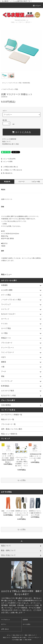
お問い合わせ (5, 629)
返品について (6, 142)
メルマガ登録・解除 (17, 640)
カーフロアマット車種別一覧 (12, 415)
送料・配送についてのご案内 (12, 429)
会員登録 (25, 620)
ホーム (4, 83)
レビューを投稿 (6, 161)
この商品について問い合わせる (11, 170)
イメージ (21, 182)
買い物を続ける (6, 173)
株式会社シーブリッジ (34, 613)
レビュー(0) (36, 182)
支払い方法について (18, 635)
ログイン (4, 624)
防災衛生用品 (26, 83)
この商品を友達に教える (9, 167)
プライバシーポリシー (34, 637)
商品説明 (7, 182)
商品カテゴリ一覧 (8, 419)
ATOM (30, 640)
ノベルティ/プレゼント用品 (14, 83)
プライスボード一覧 (8, 424)
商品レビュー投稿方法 (9, 434)
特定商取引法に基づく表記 (11, 144)
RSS (26, 640)
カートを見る (26, 624)
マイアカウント (6, 620)
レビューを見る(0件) (8, 159)
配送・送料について (30, 635)
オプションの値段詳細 (9, 139)
